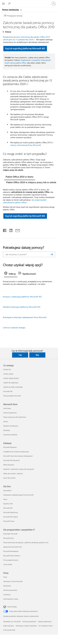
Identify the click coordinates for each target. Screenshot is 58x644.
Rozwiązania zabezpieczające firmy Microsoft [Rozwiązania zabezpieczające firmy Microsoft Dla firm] (18, 495)
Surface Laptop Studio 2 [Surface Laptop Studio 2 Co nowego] (11, 378)
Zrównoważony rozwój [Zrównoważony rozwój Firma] (11, 599)
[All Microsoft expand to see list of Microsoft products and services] (3, 4)
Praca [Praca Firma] (5, 577)
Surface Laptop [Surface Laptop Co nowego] (8, 374)
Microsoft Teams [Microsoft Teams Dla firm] (9, 521)
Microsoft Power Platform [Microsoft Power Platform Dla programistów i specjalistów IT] (12, 556)
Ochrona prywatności (29, 621)
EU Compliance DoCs (46, 626)
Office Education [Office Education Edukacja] (9, 465)
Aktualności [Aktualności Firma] (7, 586)
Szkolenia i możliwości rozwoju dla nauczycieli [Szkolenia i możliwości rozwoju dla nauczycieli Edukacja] (19, 469)
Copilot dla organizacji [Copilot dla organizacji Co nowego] (11, 383)
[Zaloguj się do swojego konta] (54, 4)
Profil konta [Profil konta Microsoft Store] (7, 408)
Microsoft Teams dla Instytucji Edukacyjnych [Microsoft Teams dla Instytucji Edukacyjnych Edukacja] (18, 456)
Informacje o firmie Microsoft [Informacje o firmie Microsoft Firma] (13, 581)
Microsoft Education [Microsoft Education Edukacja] (10, 447)
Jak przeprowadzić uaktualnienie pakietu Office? (25, 201)
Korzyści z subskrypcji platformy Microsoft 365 (22, 297)
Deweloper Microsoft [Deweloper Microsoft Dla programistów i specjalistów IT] (10, 534)
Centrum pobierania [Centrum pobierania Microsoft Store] (10, 413)
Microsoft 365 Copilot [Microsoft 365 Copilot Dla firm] (11, 517)
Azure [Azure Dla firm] (5, 499)
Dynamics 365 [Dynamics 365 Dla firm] (8, 504)
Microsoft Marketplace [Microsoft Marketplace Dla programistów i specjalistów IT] (11, 551)
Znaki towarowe (9, 626)
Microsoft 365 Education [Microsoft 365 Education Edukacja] (11, 460)
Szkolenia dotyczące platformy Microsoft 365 (22, 307)
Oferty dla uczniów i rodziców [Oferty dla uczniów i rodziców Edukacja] (13, 473)
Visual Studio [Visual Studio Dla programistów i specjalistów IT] (8, 564)
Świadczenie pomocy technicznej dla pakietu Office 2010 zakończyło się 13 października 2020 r (26, 38)
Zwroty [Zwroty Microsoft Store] (6, 421)
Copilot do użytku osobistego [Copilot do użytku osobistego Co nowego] (13, 387)
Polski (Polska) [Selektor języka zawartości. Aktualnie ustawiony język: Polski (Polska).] (12, 607)
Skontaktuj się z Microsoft (12, 621)
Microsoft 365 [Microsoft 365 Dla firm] (8, 508)
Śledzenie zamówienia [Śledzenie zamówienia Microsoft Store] (11, 426)
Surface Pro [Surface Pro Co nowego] (7, 369)
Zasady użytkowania (45, 621)
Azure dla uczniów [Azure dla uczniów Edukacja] (9, 478)
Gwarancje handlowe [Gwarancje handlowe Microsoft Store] (10, 435)
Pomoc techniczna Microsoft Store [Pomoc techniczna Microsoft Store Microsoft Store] (15, 417)
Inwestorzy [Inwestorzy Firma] (7, 595)
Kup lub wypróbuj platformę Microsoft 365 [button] (25, 48)
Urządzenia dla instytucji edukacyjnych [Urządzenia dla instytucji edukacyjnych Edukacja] (16, 452)
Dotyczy (8, 32)
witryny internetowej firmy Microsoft (26, 145)
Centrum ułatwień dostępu (14, 328)
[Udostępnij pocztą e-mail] (16, 230)
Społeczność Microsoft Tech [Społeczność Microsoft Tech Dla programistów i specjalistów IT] (13, 547)
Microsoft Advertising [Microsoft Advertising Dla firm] (10, 512)
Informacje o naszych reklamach (26, 626)
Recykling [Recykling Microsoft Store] (6, 430)
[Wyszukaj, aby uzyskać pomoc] (10, 4)
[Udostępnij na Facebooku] (5, 230)
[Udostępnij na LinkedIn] (10, 230)
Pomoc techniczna (11, 10)
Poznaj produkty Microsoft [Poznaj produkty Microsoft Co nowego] (12, 396)
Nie (37, 355)
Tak (20, 355)
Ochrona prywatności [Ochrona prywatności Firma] (10, 590)
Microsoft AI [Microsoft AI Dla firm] (7, 490)
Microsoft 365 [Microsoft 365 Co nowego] (8, 391)
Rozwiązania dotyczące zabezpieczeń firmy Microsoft (25, 317)
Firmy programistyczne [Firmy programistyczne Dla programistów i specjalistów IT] (11, 560)
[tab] (20, 177)
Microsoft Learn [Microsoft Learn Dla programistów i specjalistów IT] (9, 538)
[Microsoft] (29, 2)
